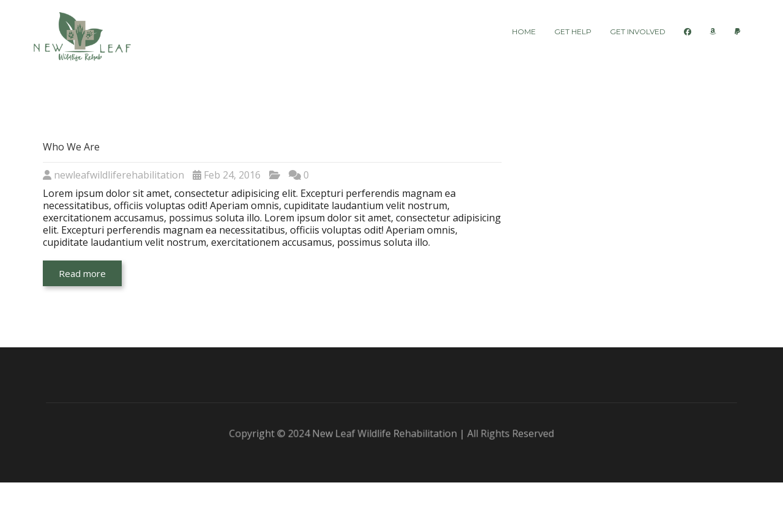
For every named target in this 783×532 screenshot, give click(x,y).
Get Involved (638, 31)
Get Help (573, 31)
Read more (82, 273)
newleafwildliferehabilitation (119, 175)
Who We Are (71, 147)
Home (524, 31)
